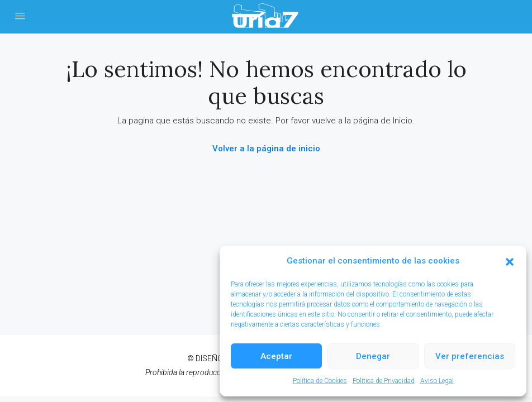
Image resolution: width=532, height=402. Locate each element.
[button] (510, 261)
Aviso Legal (437, 381)
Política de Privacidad (384, 381)
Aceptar (276, 356)
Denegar (373, 356)
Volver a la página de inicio (266, 149)
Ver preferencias (470, 356)
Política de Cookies (320, 381)
